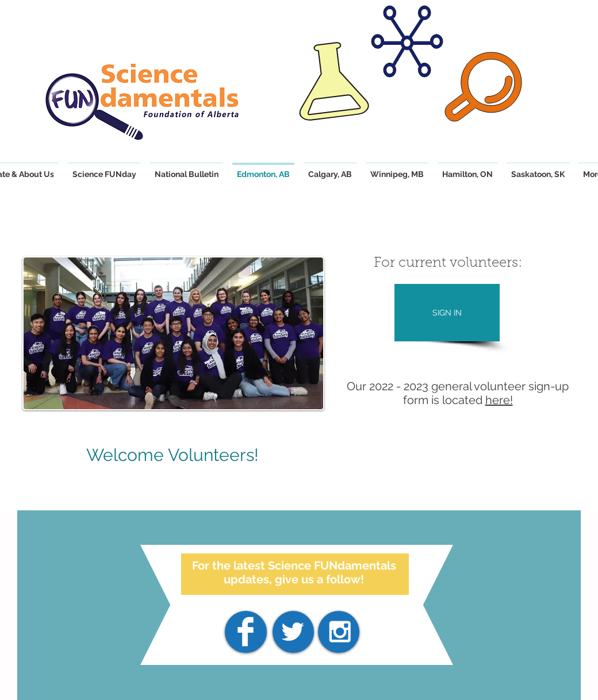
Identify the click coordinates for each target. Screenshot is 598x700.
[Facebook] (246, 632)
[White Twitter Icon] (293, 632)
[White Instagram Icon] (340, 632)
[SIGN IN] (447, 313)
